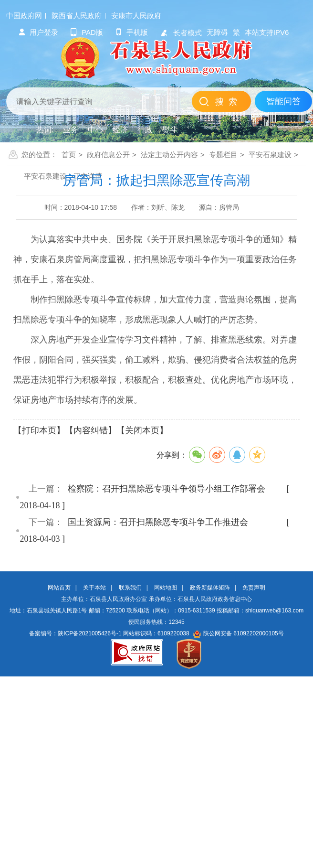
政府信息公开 (108, 155)
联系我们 (130, 588)
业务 (71, 130)
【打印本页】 (39, 430)
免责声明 (254, 588)
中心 (95, 130)
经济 (120, 130)
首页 (69, 155)
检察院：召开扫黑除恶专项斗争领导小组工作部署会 (167, 489)
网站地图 (166, 588)
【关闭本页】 (142, 430)
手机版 (131, 32)
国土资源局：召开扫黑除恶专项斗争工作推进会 (158, 522)
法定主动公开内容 (169, 155)
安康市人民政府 (136, 16)
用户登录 (38, 32)
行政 (145, 130)
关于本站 (94, 588)
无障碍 (217, 32)
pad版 (87, 32)
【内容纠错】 (91, 430)
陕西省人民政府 (77, 16)
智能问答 (283, 101)
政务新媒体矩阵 (210, 588)
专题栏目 (223, 155)
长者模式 (181, 33)
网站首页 (59, 588)
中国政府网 (24, 16)
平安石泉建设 (270, 155)
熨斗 (170, 130)
